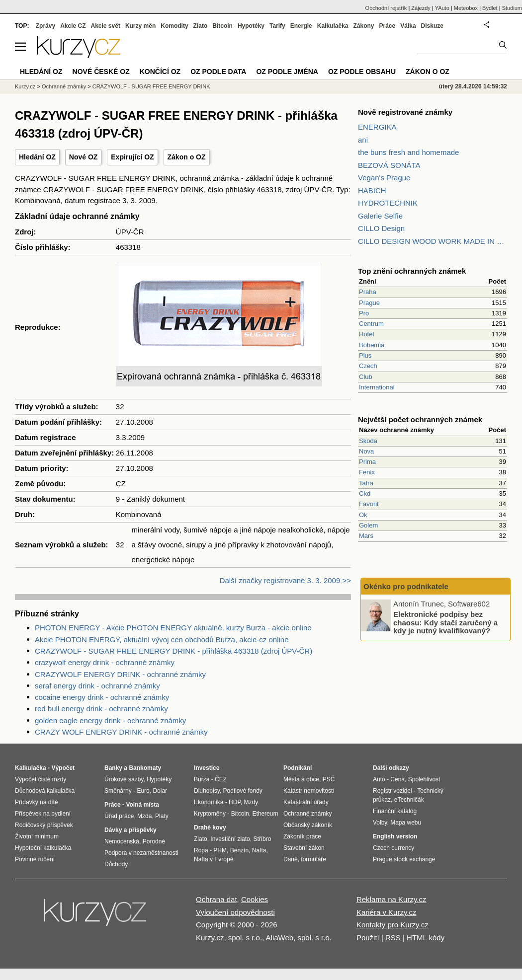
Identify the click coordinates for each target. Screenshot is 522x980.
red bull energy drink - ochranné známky (101, 709)
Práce (388, 26)
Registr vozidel (392, 791)
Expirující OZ (132, 157)
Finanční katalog (395, 811)
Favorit (369, 504)
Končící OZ (160, 72)
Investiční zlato (230, 839)
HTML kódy (426, 938)
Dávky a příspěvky (130, 830)
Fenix (367, 472)
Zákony (363, 26)
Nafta (259, 850)
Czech (368, 366)
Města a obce (301, 779)
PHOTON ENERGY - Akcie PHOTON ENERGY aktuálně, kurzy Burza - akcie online (173, 628)
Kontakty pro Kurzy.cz (392, 925)
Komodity (174, 26)
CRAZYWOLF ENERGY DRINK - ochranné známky (120, 674)
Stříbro (262, 839)
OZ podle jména (287, 72)
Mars (366, 536)
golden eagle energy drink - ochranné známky (110, 720)
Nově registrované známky (405, 112)
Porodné (154, 841)
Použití (368, 938)
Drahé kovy (210, 828)
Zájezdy (421, 8)
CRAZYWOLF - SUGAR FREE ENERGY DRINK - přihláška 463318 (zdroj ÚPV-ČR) (174, 651)
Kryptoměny (210, 814)
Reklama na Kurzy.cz (391, 899)
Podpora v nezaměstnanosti (141, 853)
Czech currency (393, 848)
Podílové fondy (242, 791)
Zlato (201, 26)
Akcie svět (106, 26)
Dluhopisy (207, 791)
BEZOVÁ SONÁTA (389, 165)
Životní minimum (37, 836)
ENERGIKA (377, 127)
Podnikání (298, 768)
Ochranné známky (64, 86)
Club (366, 377)
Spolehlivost (424, 779)
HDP (235, 802)
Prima (367, 462)
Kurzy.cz (25, 86)
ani (363, 140)
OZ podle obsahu (362, 72)
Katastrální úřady (306, 802)
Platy (162, 816)
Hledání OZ (37, 157)
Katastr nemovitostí (309, 791)
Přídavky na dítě (37, 802)
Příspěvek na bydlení (43, 814)
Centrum (371, 324)
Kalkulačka (333, 26)
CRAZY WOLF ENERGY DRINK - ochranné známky (121, 732)
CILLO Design (381, 228)
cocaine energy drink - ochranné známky (102, 697)
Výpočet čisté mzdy (41, 779)
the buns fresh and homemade (408, 152)
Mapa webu (406, 823)
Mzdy (251, 802)
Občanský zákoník (308, 825)
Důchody (116, 864)
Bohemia (372, 345)
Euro (143, 791)
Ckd (365, 493)
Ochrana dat (217, 899)
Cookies (255, 899)
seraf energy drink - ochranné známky (97, 686)
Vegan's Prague (384, 178)
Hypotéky (251, 26)
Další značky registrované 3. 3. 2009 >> (285, 580)
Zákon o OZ (187, 157)
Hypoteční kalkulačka (43, 848)
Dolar (160, 791)
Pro (364, 313)
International (377, 387)
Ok (363, 515)
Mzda (144, 816)
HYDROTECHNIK (388, 203)
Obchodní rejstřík (386, 8)
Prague (369, 303)
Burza (202, 779)
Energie (301, 26)
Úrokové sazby (124, 779)
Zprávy (45, 26)
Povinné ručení (35, 859)
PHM (220, 850)
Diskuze (432, 26)
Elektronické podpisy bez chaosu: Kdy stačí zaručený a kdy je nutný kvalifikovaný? (445, 622)
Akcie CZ (73, 26)
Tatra (366, 483)
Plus (365, 355)
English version (395, 836)
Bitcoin (222, 26)
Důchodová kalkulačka (45, 791)
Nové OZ (84, 157)
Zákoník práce (302, 836)
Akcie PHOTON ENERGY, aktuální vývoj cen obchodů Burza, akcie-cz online (162, 640)
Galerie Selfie (380, 216)
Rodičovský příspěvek (44, 825)
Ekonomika (209, 802)
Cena (397, 779)
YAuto (442, 8)
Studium (512, 8)
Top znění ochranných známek (412, 271)
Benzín (239, 850)
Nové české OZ (101, 72)
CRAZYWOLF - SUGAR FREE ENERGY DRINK (151, 86)
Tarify (277, 26)
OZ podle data (218, 72)
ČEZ (221, 779)
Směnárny (118, 791)
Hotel (366, 334)
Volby (380, 823)
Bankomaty (145, 768)
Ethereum (265, 814)
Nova (366, 451)
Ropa (201, 850)
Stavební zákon (304, 848)
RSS (393, 938)
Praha (368, 292)
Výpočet (63, 768)
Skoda (368, 441)
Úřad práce (119, 816)
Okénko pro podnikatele (406, 586)
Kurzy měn (140, 26)
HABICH (372, 190)
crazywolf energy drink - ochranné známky (105, 662)
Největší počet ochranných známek (420, 419)
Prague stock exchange (404, 859)
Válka (408, 26)
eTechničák (409, 800)
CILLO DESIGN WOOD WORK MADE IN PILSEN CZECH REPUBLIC (433, 241)
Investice (207, 768)
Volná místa (142, 805)
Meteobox (466, 8)
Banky (113, 768)
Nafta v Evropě (214, 859)
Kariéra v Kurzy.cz (387, 912)
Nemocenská (122, 841)
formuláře (313, 859)
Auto (379, 779)
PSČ (329, 779)
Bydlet (490, 8)
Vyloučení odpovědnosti (235, 912)
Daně (291, 859)
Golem (368, 525)
